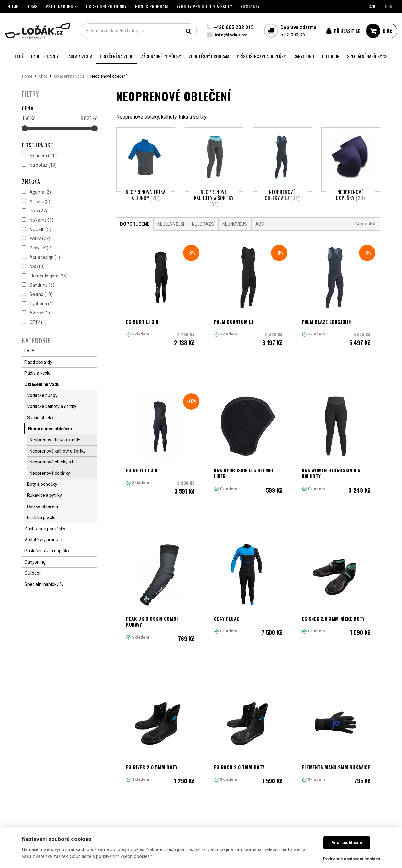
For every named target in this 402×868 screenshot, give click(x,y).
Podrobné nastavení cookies (352, 859)
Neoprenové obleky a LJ (282, 195)
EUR (389, 6)
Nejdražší (203, 232)
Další (331, 699)
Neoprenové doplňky (350, 195)
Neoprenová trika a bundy (146, 195)
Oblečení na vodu (69, 76)
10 (295, 699)
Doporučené (135, 232)
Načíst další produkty (248, 726)
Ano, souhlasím (347, 842)
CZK (372, 6)
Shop (43, 76)
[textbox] (138, 31)
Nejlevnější (171, 232)
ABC (260, 232)
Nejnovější (235, 232)
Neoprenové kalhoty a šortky (214, 198)
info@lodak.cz (230, 35)
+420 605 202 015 (233, 27)
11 (309, 699)
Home (27, 76)
